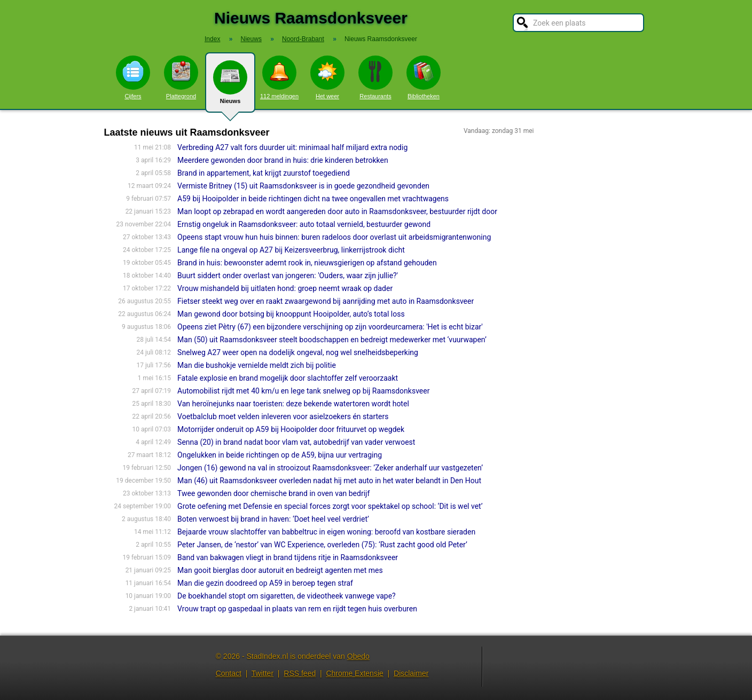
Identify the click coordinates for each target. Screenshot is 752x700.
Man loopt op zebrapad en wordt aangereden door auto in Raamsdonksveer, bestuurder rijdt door (337, 211)
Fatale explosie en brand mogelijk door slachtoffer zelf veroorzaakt (288, 378)
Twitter (263, 673)
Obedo (358, 656)
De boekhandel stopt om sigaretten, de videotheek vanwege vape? (287, 596)
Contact (229, 673)
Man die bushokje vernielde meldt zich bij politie (257, 365)
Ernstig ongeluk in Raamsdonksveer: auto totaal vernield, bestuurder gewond (304, 224)
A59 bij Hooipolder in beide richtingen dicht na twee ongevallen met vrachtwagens (313, 199)
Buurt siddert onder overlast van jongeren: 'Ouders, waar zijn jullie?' (288, 276)
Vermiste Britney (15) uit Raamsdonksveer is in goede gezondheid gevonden (303, 186)
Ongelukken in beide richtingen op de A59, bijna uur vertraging (280, 455)
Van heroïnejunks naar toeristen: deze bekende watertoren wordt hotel (293, 404)
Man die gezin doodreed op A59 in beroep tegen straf (265, 583)
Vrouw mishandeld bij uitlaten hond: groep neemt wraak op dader (285, 288)
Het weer (327, 77)
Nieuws (230, 86)
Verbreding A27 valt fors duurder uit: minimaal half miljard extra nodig (292, 147)
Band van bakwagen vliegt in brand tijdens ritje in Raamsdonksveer (288, 557)
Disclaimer (411, 673)
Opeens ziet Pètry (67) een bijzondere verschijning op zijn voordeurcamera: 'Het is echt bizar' (330, 327)
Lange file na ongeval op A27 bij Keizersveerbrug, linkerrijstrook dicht (291, 250)
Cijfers (133, 77)
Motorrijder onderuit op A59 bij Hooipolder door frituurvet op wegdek (291, 429)
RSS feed (300, 673)
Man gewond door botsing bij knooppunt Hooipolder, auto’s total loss (291, 314)
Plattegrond (181, 77)
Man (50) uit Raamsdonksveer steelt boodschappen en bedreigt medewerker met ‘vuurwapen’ (332, 340)
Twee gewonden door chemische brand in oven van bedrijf (273, 493)
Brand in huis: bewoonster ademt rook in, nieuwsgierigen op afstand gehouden (307, 263)
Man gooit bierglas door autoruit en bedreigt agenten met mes (280, 570)
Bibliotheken (424, 77)
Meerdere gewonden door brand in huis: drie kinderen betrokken (283, 160)
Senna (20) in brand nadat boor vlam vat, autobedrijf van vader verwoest (296, 442)
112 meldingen (279, 77)
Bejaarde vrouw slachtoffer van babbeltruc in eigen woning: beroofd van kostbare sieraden (326, 532)
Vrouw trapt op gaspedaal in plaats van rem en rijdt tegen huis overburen (297, 609)
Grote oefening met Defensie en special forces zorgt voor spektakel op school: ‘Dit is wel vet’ (330, 506)
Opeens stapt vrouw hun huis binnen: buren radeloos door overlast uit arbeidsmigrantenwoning (334, 237)
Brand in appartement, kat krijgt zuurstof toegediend (264, 173)
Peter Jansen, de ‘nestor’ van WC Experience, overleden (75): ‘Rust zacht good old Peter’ (322, 545)
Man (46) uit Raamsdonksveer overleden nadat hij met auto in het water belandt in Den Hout (329, 481)
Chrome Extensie (354, 673)
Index (212, 39)
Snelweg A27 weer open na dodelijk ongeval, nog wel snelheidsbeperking (298, 352)
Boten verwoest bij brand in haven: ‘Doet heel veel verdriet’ (273, 519)
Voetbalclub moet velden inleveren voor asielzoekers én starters (283, 416)
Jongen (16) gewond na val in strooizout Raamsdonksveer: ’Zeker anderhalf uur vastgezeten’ (330, 468)
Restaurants (375, 77)
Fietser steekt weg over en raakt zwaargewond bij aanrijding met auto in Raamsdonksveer (326, 301)
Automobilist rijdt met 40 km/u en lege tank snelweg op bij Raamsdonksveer (303, 391)
